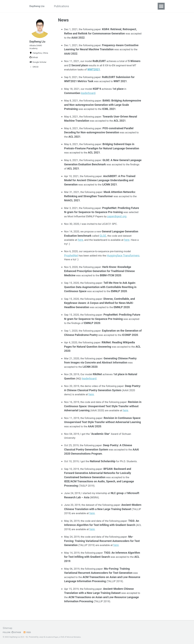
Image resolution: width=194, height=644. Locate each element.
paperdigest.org (119, 216)
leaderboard (88, 93)
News (80, 6)
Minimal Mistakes (75, 637)
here (81, 240)
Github (34, 60)
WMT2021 (106, 69)
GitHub (17, 632)
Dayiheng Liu (37, 6)
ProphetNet (71, 255)
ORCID (34, 69)
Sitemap (8, 628)
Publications (64, 6)
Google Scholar (38, 65)
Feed (28, 632)
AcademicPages (53, 637)
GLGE (103, 236)
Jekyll (41, 637)
